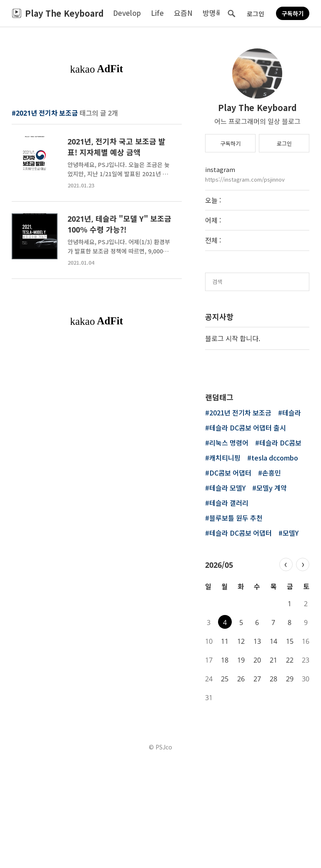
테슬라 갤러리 (229, 608)
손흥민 (272, 578)
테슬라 (292, 518)
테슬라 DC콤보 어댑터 (241, 638)
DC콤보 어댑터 (230, 578)
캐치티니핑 (225, 563)
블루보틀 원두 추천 (236, 623)
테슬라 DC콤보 (280, 548)
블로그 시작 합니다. (233, 338)
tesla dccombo (275, 563)
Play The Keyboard (257, 108)
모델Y (291, 638)
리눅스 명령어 (229, 548)
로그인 (256, 14)
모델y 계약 (272, 593)
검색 (232, 13)
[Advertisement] (97, 145)
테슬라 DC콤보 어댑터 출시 (248, 533)
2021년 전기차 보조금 (240, 518)
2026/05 (219, 669)
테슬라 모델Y (227, 593)
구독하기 (293, 13)
